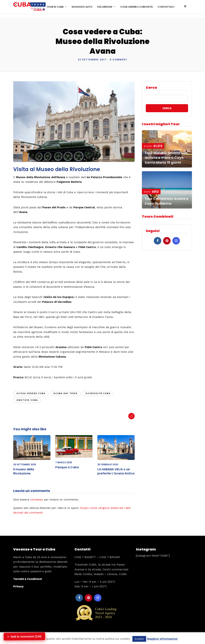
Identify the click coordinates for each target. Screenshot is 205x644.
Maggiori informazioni (162, 639)
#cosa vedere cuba (31, 390)
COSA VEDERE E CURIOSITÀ (136, 7)
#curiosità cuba (98, 390)
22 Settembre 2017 (92, 56)
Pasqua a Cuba (67, 464)
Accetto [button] (139, 639)
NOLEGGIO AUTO (82, 7)
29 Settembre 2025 (25, 461)
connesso (37, 496)
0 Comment (119, 56)
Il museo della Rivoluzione (24, 468)
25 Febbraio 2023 (108, 461)
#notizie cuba (27, 397)
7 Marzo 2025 (64, 459)
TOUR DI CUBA (55, 7)
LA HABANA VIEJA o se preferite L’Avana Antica (116, 468)
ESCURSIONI (105, 7)
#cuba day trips (65, 390)
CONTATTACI (166, 7)
